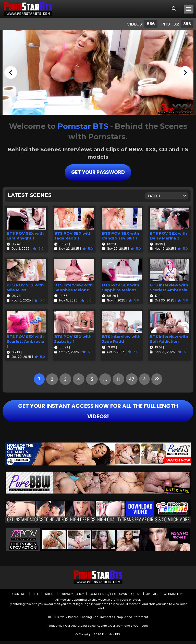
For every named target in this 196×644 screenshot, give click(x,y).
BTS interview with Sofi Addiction (169, 339)
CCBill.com (115, 629)
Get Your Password (98, 172)
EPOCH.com (139, 629)
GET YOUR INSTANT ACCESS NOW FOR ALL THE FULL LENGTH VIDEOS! (98, 413)
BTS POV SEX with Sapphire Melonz (121, 287)
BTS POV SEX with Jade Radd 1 (73, 235)
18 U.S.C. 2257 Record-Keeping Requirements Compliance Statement (98, 620)
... (105, 379)
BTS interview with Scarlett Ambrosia (169, 287)
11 (118, 379)
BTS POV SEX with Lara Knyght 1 (25, 235)
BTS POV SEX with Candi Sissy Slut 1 (121, 235)
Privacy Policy (71, 597)
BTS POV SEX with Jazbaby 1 (73, 339)
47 (131, 379)
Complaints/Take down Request (115, 597)
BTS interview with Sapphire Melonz (73, 287)
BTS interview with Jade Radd (121, 339)
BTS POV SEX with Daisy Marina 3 (168, 235)
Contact (18, 597)
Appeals (153, 597)
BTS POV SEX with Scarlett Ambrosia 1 (25, 341)
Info (34, 597)
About (49, 597)
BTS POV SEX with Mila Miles (25, 287)
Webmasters (175, 597)
